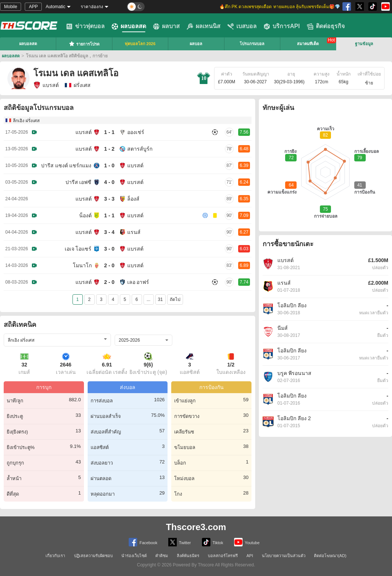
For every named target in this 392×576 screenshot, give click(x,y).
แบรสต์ (46, 85)
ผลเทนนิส (204, 26)
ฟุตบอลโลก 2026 (140, 44)
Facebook (143, 542)
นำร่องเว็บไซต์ (134, 556)
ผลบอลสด (129, 26)
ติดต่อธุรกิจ (326, 26)
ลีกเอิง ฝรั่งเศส (26, 121)
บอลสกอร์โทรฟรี (223, 556)
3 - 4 (109, 232)
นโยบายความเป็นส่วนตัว (284, 556)
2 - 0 (109, 265)
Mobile (11, 7)
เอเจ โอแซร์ (78, 249)
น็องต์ (85, 215)
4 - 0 (109, 182)
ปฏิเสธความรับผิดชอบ (93, 556)
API (250, 556)
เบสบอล (242, 26)
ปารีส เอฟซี (79, 182)
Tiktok (213, 542)
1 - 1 (109, 132)
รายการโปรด (84, 44)
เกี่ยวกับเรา (55, 556)
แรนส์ (134, 232)
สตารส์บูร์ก (140, 149)
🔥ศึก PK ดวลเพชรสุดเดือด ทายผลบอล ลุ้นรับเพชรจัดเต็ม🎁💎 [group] (280, 7)
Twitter (180, 542)
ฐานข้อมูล (364, 44)
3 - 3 (109, 199)
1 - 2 (109, 149)
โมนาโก (82, 265)
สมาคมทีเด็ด (308, 44)
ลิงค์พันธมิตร (188, 556)
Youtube (247, 542)
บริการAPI (282, 26)
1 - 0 (109, 165)
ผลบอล (196, 44)
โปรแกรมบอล (252, 44)
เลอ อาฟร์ (138, 282)
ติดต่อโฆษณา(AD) (330, 556)
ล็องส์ (133, 199)
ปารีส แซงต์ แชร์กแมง (66, 165)
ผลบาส (166, 26)
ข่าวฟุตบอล (85, 26)
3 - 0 (109, 249)
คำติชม (162, 556)
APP (33, 7)
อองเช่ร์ (136, 132)
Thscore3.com (196, 527)
